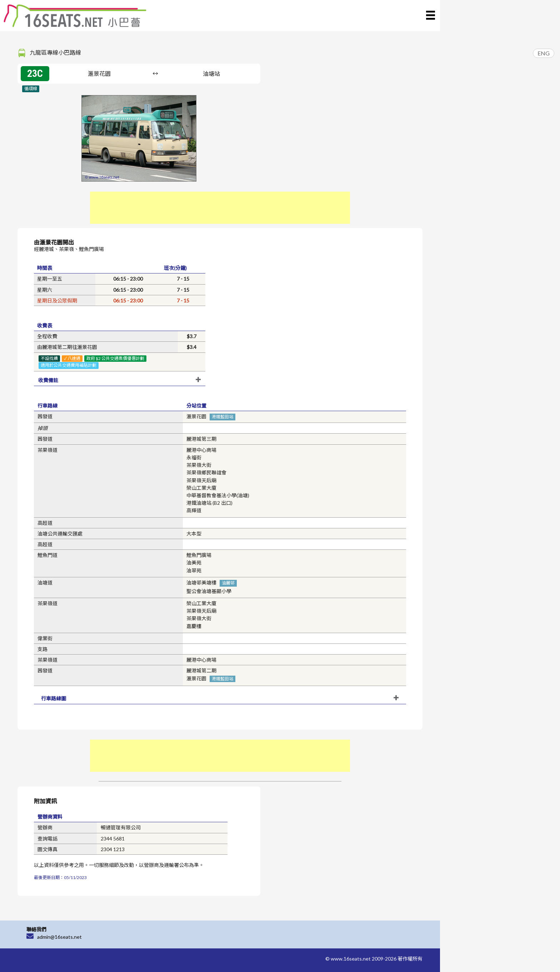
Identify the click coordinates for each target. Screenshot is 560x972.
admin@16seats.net (59, 937)
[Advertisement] (220, 208)
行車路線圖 (54, 698)
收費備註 (48, 380)
